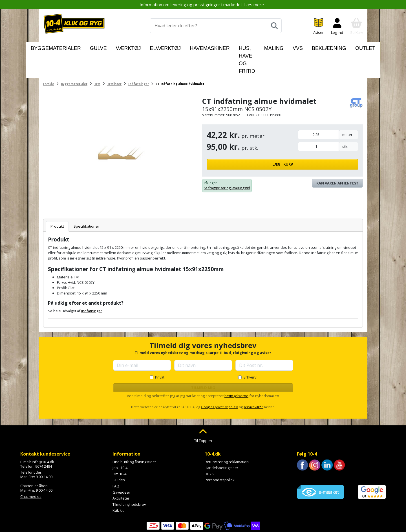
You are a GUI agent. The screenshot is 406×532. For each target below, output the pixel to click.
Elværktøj (157, 47)
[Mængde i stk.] (318, 121)
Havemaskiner (191, 47)
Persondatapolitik (220, 454)
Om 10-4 (119, 448)
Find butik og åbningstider (134, 436)
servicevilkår (253, 381)
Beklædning (315, 47)
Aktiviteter (121, 472)
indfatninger (92, 285)
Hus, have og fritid (235, 47)
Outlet (343, 47)
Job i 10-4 (120, 442)
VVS (291, 47)
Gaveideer (121, 466)
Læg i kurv (328, 138)
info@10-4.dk (43, 436)
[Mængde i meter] (318, 109)
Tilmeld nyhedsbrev (129, 478)
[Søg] (274, 26)
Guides (119, 454)
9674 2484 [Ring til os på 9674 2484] (44, 440)
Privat (160, 351)
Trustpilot (305, 452)
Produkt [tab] (57, 200)
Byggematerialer (74, 47)
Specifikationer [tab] (86, 200)
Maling (272, 47)
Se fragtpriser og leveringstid (227, 162)
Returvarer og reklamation (227, 436)
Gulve (107, 47)
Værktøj (129, 47)
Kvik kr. (118, 484)
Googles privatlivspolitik (219, 381)
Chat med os (31, 471)
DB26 (209, 448)
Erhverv (250, 351)
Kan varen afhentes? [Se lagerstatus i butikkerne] (337, 157)
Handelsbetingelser (221, 442)
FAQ (116, 460)
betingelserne (236, 370)
